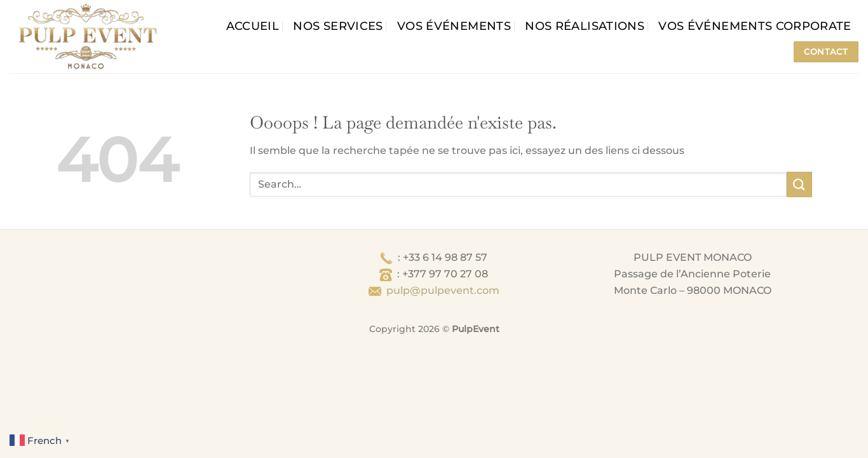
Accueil (253, 26)
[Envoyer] (799, 184)
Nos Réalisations (585, 26)
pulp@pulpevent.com (443, 290)
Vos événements (454, 26)
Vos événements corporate (755, 26)
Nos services (338, 26)
